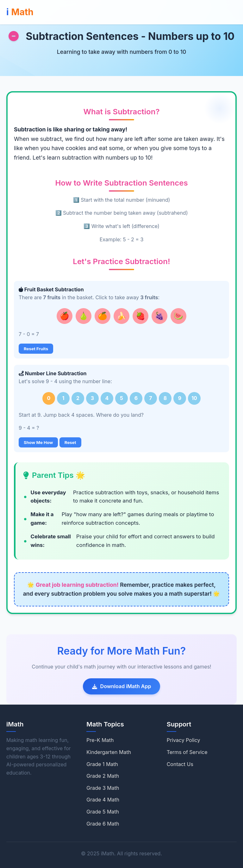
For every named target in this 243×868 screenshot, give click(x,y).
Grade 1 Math (102, 764)
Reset (70, 442)
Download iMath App (122, 686)
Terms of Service (187, 752)
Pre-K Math (100, 740)
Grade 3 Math (103, 788)
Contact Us (180, 764)
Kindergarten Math (109, 752)
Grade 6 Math (103, 824)
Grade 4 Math (103, 800)
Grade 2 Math (103, 776)
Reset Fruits (36, 349)
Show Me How (38, 442)
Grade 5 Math (103, 812)
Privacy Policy (184, 740)
